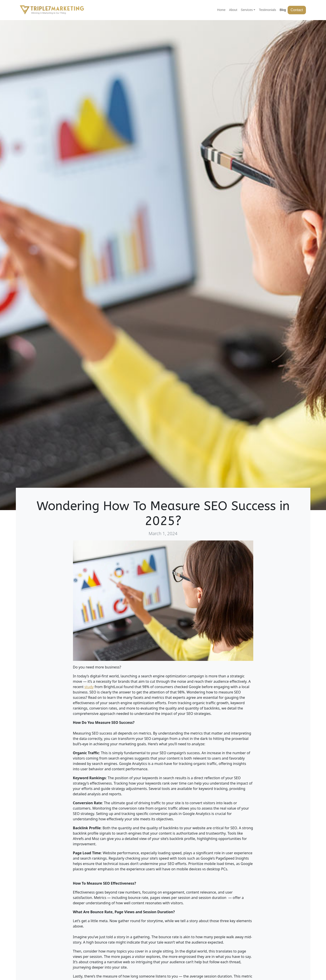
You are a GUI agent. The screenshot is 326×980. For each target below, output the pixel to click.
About (233, 10)
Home (221, 10)
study (89, 687)
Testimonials (267, 10)
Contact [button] (297, 10)
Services (247, 10)
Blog (283, 10)
